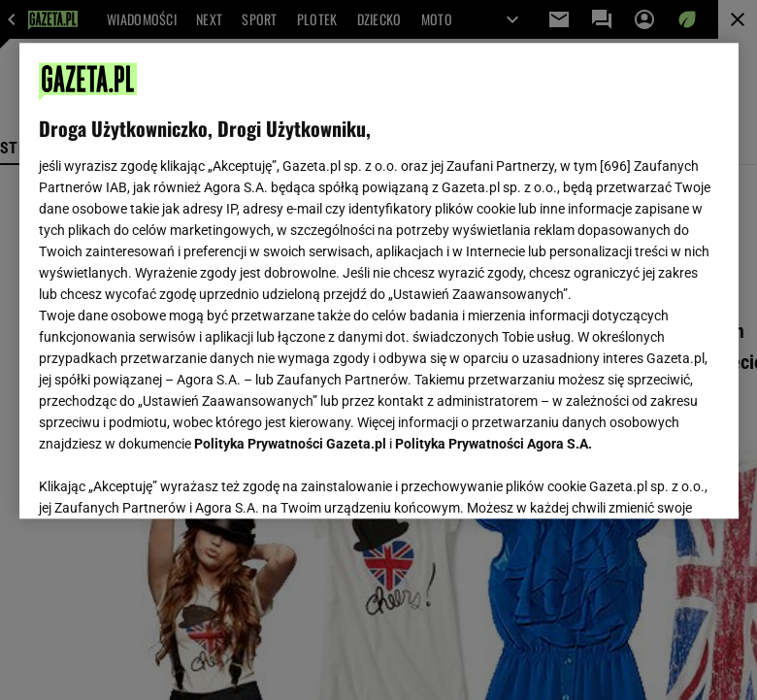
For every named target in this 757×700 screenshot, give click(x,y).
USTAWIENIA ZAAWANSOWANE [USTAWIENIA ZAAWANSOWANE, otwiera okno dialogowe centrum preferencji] (165, 480)
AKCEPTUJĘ (653, 481)
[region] (379, 281)
